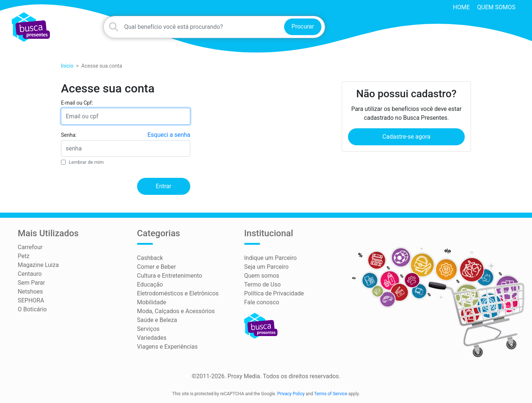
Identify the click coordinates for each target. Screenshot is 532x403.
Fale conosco (262, 302)
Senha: (69, 135)
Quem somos (496, 7)
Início (67, 66)
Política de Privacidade (274, 293)
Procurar (303, 26)
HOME (461, 7)
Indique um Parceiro (270, 258)
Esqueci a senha (169, 135)
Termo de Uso (262, 285)
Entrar (164, 186)
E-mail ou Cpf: (77, 103)
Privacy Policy (291, 394)
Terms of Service (331, 394)
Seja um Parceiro (266, 267)
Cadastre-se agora (406, 137)
